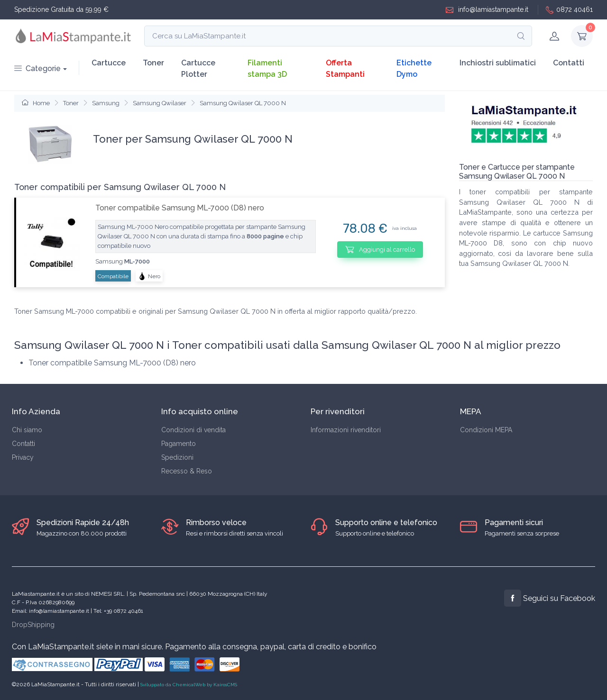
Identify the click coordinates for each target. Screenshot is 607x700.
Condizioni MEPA (486, 430)
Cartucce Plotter (198, 68)
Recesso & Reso (187, 471)
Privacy (23, 457)
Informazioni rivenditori (346, 430)
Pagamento (179, 444)
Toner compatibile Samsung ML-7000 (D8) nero (180, 208)
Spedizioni (177, 457)
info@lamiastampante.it (487, 10)
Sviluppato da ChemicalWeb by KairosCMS (189, 685)
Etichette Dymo (414, 68)
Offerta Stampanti (345, 68)
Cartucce (109, 63)
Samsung (106, 103)
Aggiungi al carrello (380, 249)
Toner (153, 63)
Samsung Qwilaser (160, 103)
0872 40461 (569, 10)
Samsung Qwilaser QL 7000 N (243, 103)
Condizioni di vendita (193, 430)
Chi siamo (27, 430)
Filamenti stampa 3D (267, 68)
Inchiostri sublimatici (498, 63)
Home (36, 103)
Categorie (37, 68)
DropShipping (33, 625)
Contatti (569, 63)
